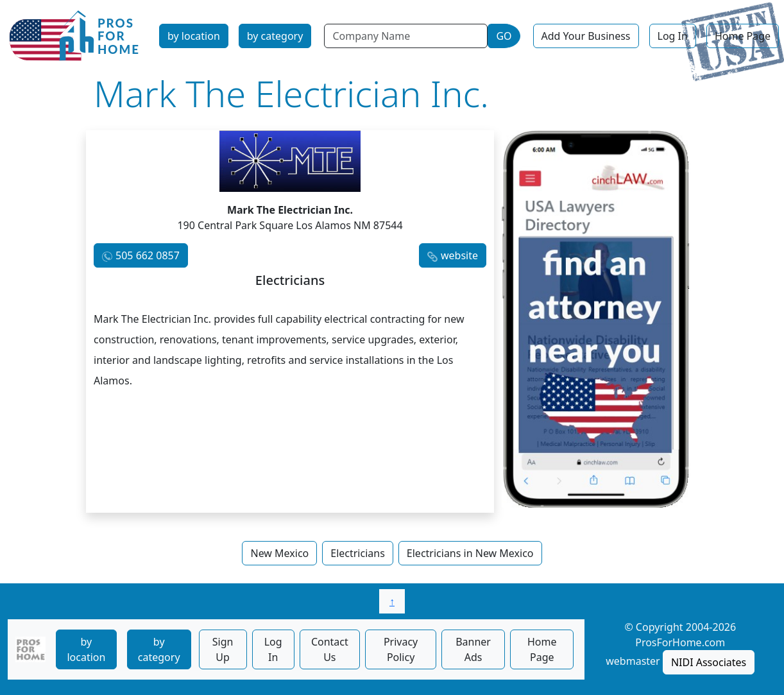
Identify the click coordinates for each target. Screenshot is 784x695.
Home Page (743, 36)
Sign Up (223, 649)
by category (275, 36)
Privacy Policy (401, 649)
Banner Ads (473, 649)
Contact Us (330, 649)
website (459, 255)
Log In (673, 36)
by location (194, 36)
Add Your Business (586, 36)
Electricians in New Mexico (470, 553)
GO (504, 36)
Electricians (358, 553)
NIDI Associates (709, 662)
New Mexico (279, 553)
